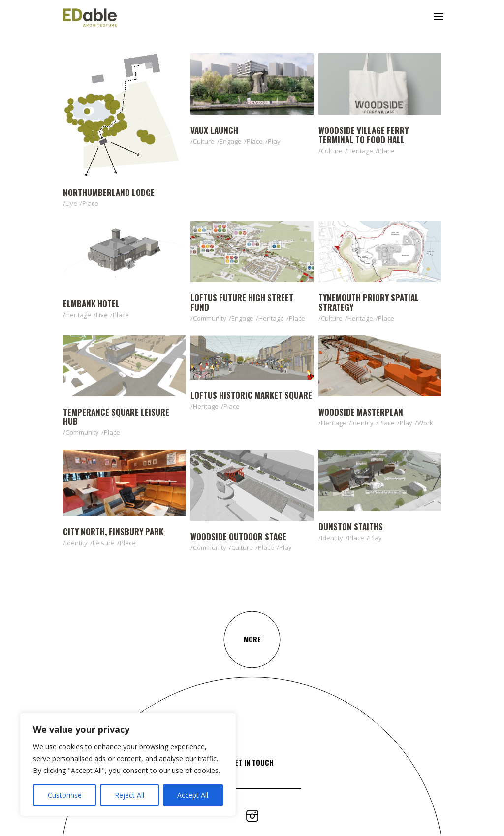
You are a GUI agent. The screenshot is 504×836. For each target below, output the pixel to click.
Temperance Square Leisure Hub (116, 417)
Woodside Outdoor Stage (238, 536)
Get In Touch (252, 762)
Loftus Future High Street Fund (242, 302)
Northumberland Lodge (109, 192)
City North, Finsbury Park (113, 531)
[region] (128, 765)
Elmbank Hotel (91, 304)
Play (274, 141)
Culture (204, 141)
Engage (231, 141)
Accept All (193, 795)
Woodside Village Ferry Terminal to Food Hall (363, 135)
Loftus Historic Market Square (251, 395)
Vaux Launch (214, 130)
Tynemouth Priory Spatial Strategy (369, 302)
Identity (362, 423)
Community (210, 318)
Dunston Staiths (351, 527)
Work (425, 423)
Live (71, 203)
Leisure (104, 543)
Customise (65, 795)
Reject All (129, 795)
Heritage (360, 151)
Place (90, 203)
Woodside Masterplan (361, 412)
